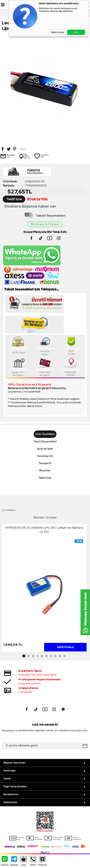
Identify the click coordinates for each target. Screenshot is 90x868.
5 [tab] (42, 656)
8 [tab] (55, 656)
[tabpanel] (44, 589)
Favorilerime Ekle (41, 156)
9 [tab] (60, 656)
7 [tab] (51, 656)
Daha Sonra (57, 32)
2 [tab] (29, 656)
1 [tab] (24, 656)
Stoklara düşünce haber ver (30, 206)
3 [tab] (33, 656)
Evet (76, 32)
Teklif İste (14, 199)
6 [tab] (46, 656)
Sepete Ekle (65, 647)
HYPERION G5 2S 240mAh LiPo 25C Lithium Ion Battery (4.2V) (44, 530)
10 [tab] (64, 656)
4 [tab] (37, 656)
